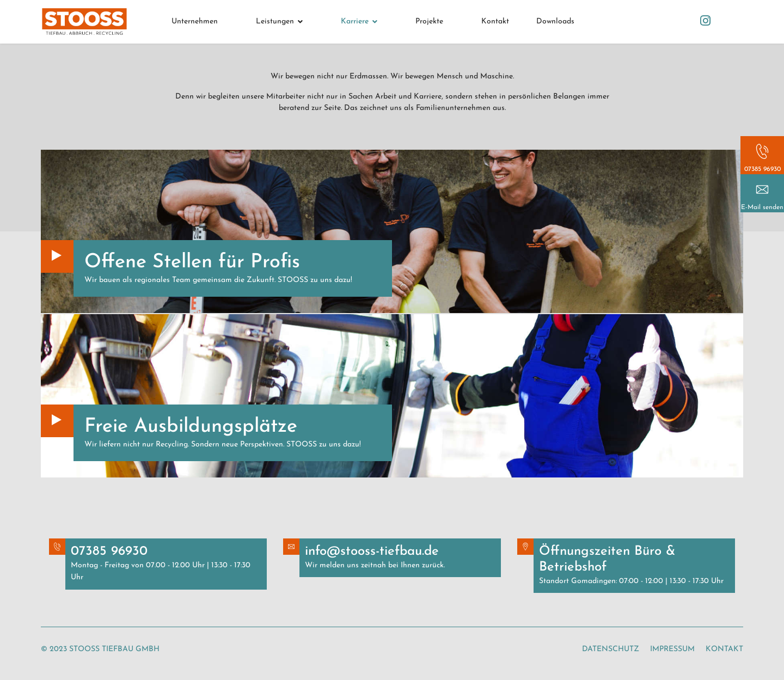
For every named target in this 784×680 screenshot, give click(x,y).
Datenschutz (611, 649)
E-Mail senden (762, 207)
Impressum (672, 649)
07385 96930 (762, 169)
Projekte (429, 22)
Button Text (57, 256)
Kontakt (495, 22)
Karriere (355, 22)
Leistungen (275, 22)
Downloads (555, 22)
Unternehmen (195, 22)
